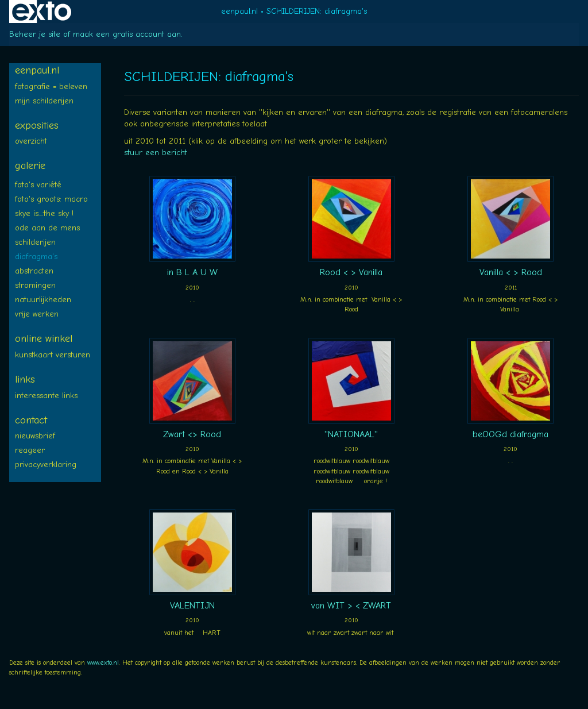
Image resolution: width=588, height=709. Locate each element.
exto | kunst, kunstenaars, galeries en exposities (42, 11)
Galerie (30, 166)
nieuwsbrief (35, 436)
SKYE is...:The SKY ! (44, 213)
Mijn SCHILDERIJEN (44, 101)
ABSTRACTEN (34, 271)
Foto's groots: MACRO (51, 199)
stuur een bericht (156, 153)
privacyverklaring (46, 465)
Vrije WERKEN (37, 314)
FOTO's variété (38, 185)
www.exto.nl (103, 662)
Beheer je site (35, 34)
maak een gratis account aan (127, 34)
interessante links (46, 396)
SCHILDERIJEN (35, 242)
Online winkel (44, 339)
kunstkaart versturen (53, 355)
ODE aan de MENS (47, 228)
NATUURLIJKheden (43, 300)
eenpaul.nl (239, 11)
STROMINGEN (35, 285)
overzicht (31, 141)
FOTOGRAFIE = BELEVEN (51, 86)
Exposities (37, 126)
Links (25, 379)
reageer (30, 450)
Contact (31, 420)
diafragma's (36, 257)
